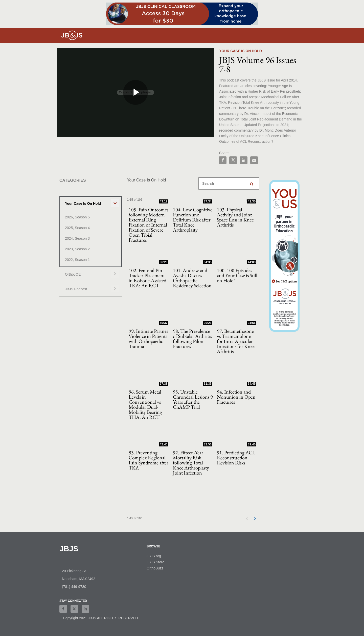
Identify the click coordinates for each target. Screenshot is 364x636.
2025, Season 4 (77, 228)
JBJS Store (155, 562)
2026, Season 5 (77, 217)
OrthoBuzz (155, 568)
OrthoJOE (73, 274)
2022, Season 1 (77, 260)
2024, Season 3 (77, 238)
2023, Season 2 (77, 249)
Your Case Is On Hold (83, 203)
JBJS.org (154, 556)
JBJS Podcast (76, 289)
